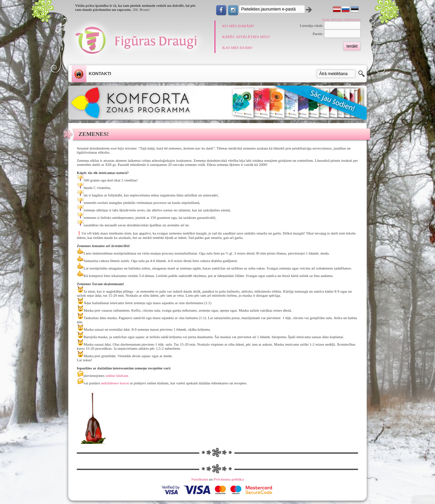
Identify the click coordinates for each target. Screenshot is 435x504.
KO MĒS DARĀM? (238, 26)
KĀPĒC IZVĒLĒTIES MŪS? (246, 37)
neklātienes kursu (115, 383)
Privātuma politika (229, 479)
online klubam (117, 376)
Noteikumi (200, 479)
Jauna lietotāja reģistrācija (341, 19)
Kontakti (100, 74)
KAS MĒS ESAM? (237, 48)
